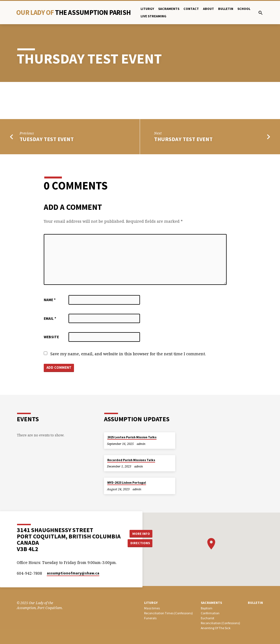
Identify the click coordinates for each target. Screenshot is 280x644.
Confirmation (210, 613)
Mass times (152, 608)
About (208, 9)
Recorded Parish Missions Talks (131, 460)
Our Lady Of (73, 12)
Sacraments (169, 9)
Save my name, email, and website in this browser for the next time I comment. (128, 354)
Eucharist (208, 618)
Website (51, 337)
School (244, 9)
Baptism (207, 608)
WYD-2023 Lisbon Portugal (127, 483)
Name (50, 300)
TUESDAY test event (47, 139)
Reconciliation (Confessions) (220, 623)
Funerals (150, 618)
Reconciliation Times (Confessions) (168, 613)
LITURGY (151, 603)
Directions (140, 543)
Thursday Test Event (183, 139)
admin (141, 444)
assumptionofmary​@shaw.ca (73, 573)
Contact (191, 9)
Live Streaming (153, 16)
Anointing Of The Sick (216, 628)
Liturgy (147, 9)
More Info (140, 533)
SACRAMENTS (211, 603)
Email (50, 319)
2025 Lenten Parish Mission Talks (132, 437)
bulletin (226, 9)
